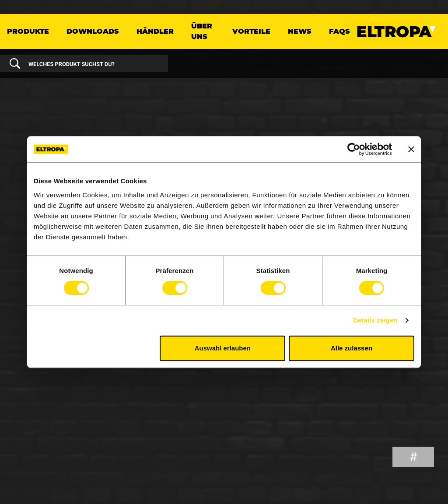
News (300, 31)
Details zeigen (375, 320)
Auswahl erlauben (223, 348)
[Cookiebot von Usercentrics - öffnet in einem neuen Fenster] (354, 149)
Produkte (28, 31)
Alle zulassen (352, 348)
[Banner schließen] (411, 149)
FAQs (339, 31)
